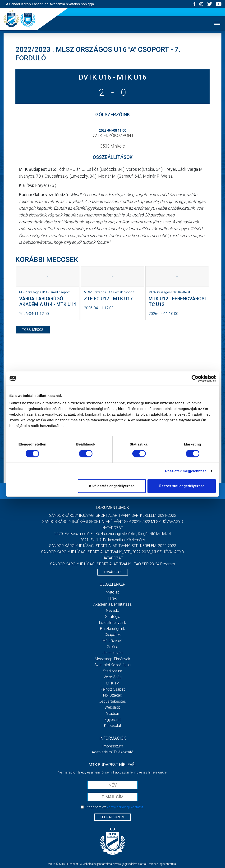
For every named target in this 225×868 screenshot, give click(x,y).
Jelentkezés (112, 653)
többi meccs (33, 330)
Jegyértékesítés (112, 701)
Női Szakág (113, 695)
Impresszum (113, 746)
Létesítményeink (113, 623)
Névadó (113, 610)
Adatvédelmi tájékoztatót (125, 807)
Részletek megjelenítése (186, 471)
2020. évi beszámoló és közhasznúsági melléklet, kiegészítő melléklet (113, 534)
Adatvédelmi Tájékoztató (113, 752)
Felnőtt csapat (113, 689)
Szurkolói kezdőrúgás (112, 665)
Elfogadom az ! (115, 807)
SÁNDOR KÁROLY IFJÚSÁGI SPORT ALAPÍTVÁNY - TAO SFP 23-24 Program (112, 564)
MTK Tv (112, 683)
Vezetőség (113, 677)
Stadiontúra (112, 671)
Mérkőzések (113, 641)
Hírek (112, 598)
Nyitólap (113, 592)
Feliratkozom (112, 817)
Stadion (113, 713)
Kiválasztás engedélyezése (112, 486)
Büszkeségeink (112, 629)
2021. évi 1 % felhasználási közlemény (113, 540)
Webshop (112, 707)
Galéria (112, 647)
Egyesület (113, 720)
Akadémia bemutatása (112, 604)
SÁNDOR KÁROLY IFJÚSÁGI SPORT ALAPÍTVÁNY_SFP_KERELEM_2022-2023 (113, 546)
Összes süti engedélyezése (181, 486)
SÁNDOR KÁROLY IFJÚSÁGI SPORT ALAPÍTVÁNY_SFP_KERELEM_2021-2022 (113, 515)
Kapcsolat (113, 726)
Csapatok (113, 635)
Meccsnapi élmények (112, 659)
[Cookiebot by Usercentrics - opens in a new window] (195, 378)
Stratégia (113, 617)
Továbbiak (113, 572)
